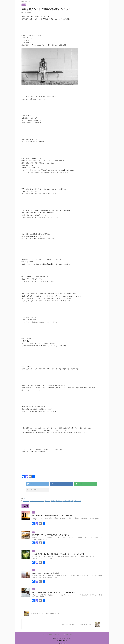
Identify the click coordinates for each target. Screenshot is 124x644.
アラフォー (26, 499)
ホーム (45, 632)
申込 (67, 632)
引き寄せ (53, 499)
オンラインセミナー (59, 632)
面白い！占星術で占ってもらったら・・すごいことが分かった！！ (53, 590)
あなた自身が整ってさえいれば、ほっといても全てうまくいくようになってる (56, 552)
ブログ (25, 496)
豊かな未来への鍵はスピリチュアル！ (62, 636)
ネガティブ (41, 499)
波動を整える (78, 499)
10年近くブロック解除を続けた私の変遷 (44, 571)
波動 (72, 499)
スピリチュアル (34, 499)
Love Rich (62, 638)
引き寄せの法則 (66, 499)
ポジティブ (47, 499)
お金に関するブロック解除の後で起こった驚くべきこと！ (50, 533)
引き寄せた (59, 499)
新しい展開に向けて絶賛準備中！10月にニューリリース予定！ (51, 513)
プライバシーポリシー (75, 632)
